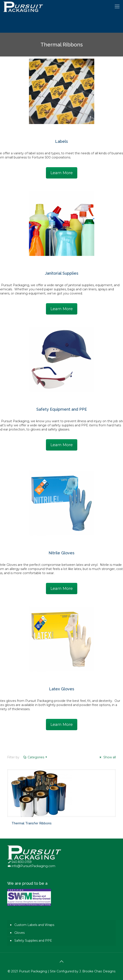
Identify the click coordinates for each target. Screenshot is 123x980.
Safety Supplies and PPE (33, 941)
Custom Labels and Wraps (34, 925)
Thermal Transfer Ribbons (32, 823)
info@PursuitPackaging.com (33, 866)
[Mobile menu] (117, 7)
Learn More (62, 173)
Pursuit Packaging (33, 971)
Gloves (19, 933)
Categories (35, 757)
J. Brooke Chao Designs (97, 971)
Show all (107, 757)
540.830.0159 (22, 862)
